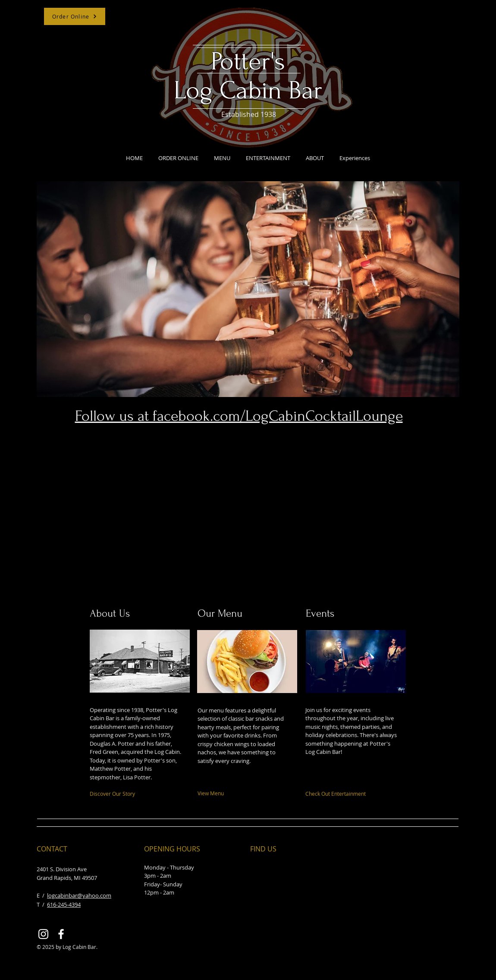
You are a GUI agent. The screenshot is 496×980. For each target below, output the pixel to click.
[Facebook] (61, 934)
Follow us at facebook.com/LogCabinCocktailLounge (239, 416)
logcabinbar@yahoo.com (79, 895)
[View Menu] (237, 793)
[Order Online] (75, 16)
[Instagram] (43, 934)
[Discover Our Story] (125, 794)
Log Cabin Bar (248, 90)
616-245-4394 (64, 904)
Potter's (248, 61)
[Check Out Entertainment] (350, 794)
